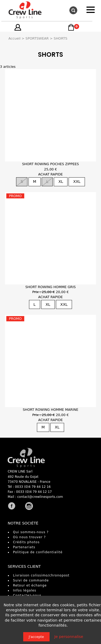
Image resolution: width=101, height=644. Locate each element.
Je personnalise (69, 637)
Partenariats (24, 547)
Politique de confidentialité (38, 552)
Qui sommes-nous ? (31, 532)
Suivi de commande (31, 580)
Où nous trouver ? (29, 537)
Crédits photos (26, 542)
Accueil (15, 38)
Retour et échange (30, 585)
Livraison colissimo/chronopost (41, 575)
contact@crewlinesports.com (40, 497)
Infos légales (25, 590)
